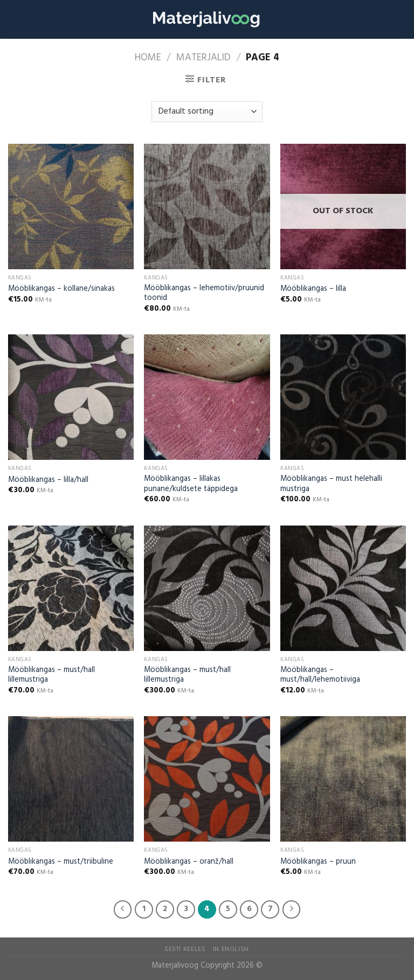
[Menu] (399, 19)
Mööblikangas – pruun (318, 862)
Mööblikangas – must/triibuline (61, 862)
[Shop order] (207, 112)
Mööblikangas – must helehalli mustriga (331, 484)
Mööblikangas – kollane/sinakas (61, 289)
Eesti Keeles (185, 949)
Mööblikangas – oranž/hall (189, 862)
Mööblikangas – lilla (313, 289)
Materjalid (203, 58)
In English (231, 949)
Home (148, 58)
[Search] (381, 19)
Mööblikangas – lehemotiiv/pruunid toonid (204, 294)
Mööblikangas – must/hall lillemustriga (51, 675)
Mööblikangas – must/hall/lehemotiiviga (320, 675)
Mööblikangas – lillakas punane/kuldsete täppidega (191, 484)
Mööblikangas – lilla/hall (48, 481)
